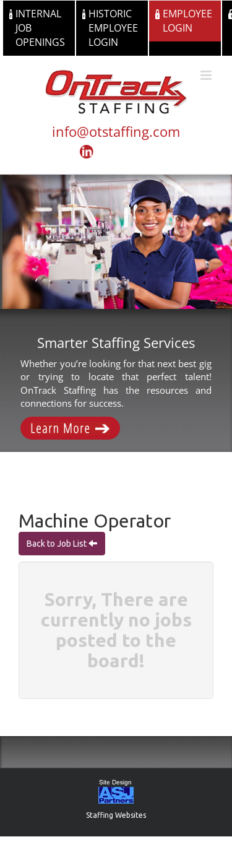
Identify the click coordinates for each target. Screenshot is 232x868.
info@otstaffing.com (116, 131)
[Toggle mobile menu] (207, 75)
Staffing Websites (116, 815)
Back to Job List (58, 544)
